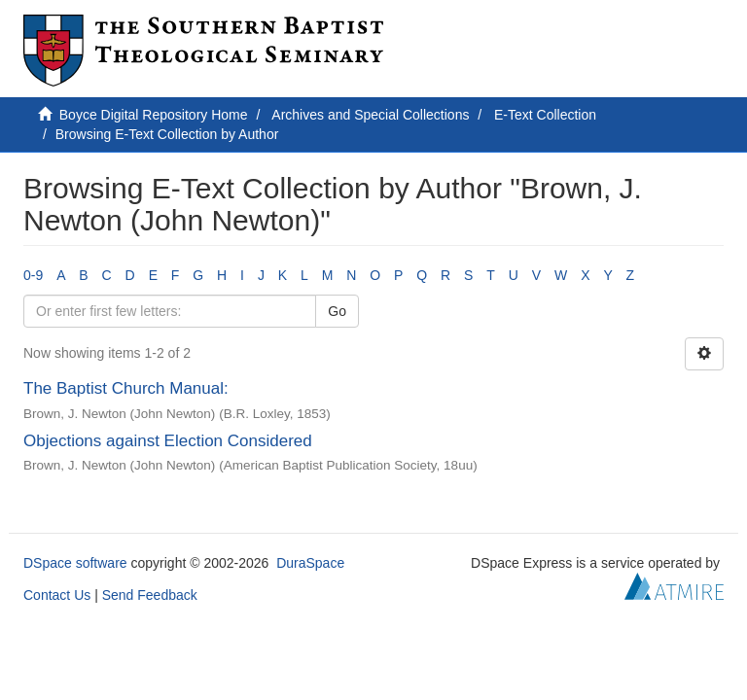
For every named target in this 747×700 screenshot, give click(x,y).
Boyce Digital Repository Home (154, 115)
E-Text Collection (545, 115)
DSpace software (75, 563)
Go (337, 311)
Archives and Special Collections (370, 115)
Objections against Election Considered (168, 441)
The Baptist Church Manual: (126, 388)
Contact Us (57, 595)
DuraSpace (310, 563)
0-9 (33, 275)
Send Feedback (150, 595)
